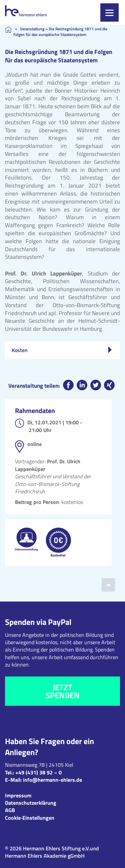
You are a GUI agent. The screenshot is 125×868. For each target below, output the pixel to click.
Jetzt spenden (63, 691)
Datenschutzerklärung (31, 803)
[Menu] (109, 12)
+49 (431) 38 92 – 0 (38, 772)
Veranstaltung (32, 29)
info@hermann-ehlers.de (52, 780)
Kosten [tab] (62, 350)
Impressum (18, 795)
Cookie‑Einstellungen (30, 818)
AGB (10, 810)
